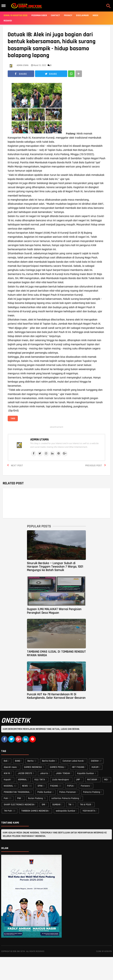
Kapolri (7, 780)
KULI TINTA (40, 780)
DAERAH (95, 761)
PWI (19, 798)
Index (95, 15)
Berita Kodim (48, 761)
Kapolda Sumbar (86, 773)
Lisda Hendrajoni (61, 780)
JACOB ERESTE (25, 773)
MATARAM (92, 780)
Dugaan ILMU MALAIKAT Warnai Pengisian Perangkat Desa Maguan (54, 611)
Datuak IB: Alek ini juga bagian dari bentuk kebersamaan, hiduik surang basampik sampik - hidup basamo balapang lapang (52, 45)
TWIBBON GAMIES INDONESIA (35, 811)
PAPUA (70, 786)
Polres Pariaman (68, 792)
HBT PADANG (78, 767)
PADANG (54, 786)
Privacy (68, 15)
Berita (30, 761)
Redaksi (8, 21)
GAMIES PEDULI (57, 767)
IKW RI (7, 773)
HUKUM (95, 767)
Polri (6, 798)
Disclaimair (82, 15)
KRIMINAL (22, 780)
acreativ (108, 951)
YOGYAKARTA (89, 811)
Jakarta (44, 773)
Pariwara (85, 786)
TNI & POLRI (85, 805)
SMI (43, 805)
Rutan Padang (35, 798)
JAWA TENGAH (63, 773)
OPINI (40, 786)
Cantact (55, 15)
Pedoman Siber (39, 15)
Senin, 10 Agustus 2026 (16, 15)
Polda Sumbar (45, 792)
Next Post (17, 466)
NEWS (25, 786)
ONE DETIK (21, 951)
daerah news (10, 767)
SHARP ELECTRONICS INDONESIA (19, 805)
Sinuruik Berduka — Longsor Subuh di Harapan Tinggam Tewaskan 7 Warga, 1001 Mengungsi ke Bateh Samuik (55, 567)
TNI (70, 805)
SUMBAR (56, 805)
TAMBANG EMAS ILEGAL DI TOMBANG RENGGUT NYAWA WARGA (56, 653)
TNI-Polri (8, 811)
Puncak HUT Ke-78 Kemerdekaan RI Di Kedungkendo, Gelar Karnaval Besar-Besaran (56, 696)
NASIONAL (8, 786)
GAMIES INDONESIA (33, 767)
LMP (78, 780)
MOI (106, 780)
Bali (6, 761)
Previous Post (94, 466)
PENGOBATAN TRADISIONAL (17, 792)
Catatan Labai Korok (73, 761)
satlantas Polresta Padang (65, 798)
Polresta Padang (92, 792)
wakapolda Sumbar (66, 811)
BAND (18, 761)
